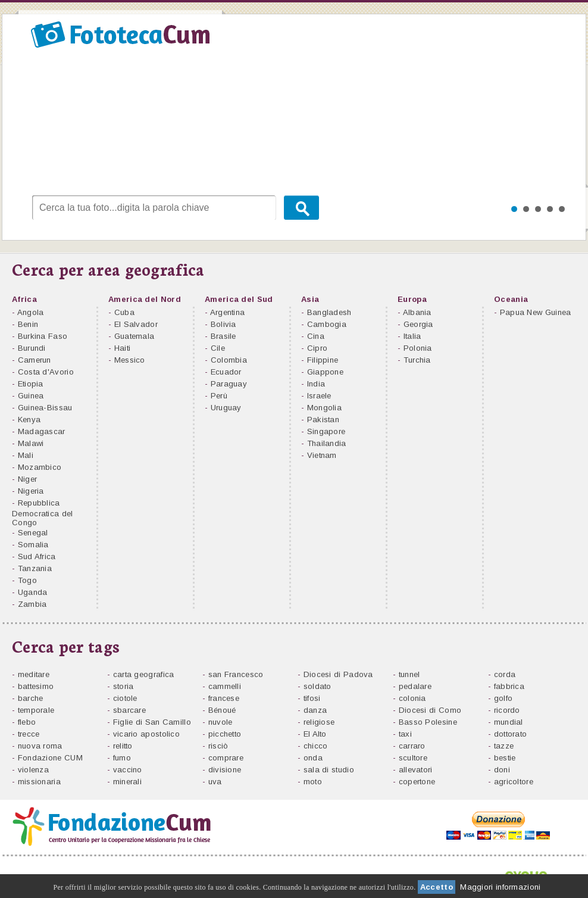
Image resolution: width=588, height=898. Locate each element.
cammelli (225, 686)
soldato (318, 686)
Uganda (33, 592)
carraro (412, 746)
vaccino (128, 770)
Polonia (418, 348)
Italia (412, 336)
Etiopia (31, 384)
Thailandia (327, 443)
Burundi (32, 348)
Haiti (123, 348)
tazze (504, 746)
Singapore (326, 431)
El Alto (315, 734)
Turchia (417, 360)
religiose (319, 722)
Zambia (32, 604)
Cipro (318, 348)
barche (31, 698)
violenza (33, 770)
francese (224, 698)
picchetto (225, 734)
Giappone (325, 372)
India (316, 384)
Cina (316, 336)
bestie (505, 758)
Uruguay (226, 408)
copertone (417, 782)
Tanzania (35, 568)
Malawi (31, 443)
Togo (27, 580)
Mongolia (324, 408)
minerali (127, 782)
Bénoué (222, 710)
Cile (218, 348)
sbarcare (129, 710)
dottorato (511, 734)
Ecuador (226, 372)
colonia (412, 698)
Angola (31, 312)
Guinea (31, 396)
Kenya (29, 420)
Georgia (418, 324)
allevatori (416, 770)
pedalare (415, 686)
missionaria (39, 782)
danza (315, 710)
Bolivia (223, 324)
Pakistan (323, 420)
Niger (28, 479)
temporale (36, 710)
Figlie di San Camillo (152, 722)
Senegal (33, 533)
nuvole (220, 722)
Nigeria (31, 491)
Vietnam (322, 455)
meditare (34, 674)
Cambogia (327, 324)
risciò (218, 746)
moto (313, 782)
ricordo (507, 710)
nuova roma (40, 746)
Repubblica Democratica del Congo (43, 513)
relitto (123, 746)
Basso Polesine (428, 722)
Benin (28, 324)
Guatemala (135, 336)
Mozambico (40, 467)
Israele (319, 396)
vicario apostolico (146, 734)
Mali (26, 455)
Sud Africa (37, 556)
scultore (413, 758)
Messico (130, 360)
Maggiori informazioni (500, 887)
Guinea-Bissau (45, 408)
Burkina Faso (43, 336)
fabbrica (509, 686)
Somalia (33, 545)
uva (215, 782)
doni (502, 770)
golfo (503, 698)
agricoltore (514, 782)
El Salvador (136, 324)
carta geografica (144, 674)
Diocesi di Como (430, 710)
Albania (417, 312)
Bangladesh (329, 312)
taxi (405, 734)
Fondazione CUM (50, 758)
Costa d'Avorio (46, 372)
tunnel (409, 674)
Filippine (323, 360)
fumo (122, 758)
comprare (226, 758)
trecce (29, 734)
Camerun (35, 360)
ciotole (125, 698)
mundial (509, 722)
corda (505, 674)
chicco (316, 746)
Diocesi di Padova (338, 674)
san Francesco (236, 674)
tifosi (312, 698)
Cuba (124, 312)
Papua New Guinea (536, 312)
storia (123, 686)
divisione (225, 770)
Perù (219, 396)
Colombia (229, 360)
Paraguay (229, 384)
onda (313, 758)
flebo (27, 722)
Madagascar (42, 431)
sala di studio (329, 770)
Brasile (223, 336)
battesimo (36, 686)
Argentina (228, 312)
